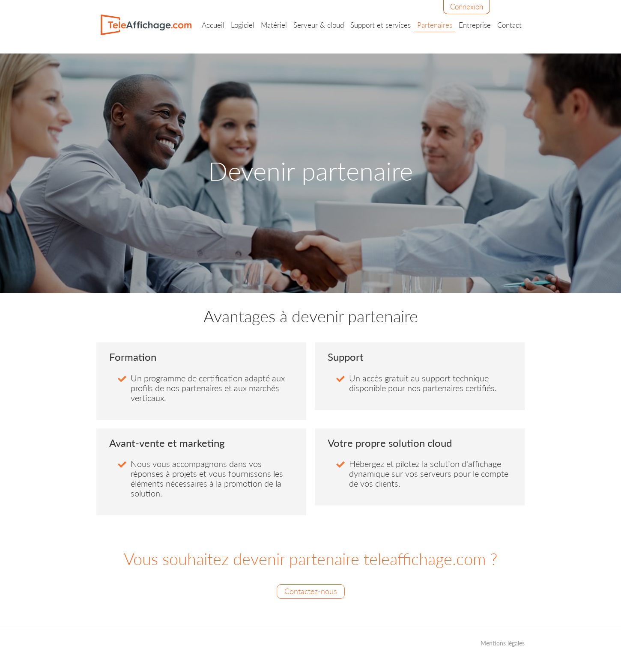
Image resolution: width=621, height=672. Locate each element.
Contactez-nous (311, 591)
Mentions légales (503, 643)
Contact (509, 25)
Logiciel (243, 25)
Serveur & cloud (319, 25)
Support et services (381, 25)
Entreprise (475, 25)
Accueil (213, 25)
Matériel (274, 25)
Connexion (467, 7)
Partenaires (435, 25)
